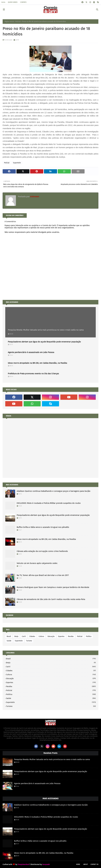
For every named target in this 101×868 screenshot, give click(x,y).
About (86, 864)
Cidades (32, 636)
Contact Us (94, 864)
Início (3, 2)
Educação (51, 636)
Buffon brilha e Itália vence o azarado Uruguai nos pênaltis (43, 527)
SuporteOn (17, 163)
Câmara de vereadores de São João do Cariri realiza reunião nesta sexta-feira (51, 599)
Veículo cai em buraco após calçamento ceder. (37, 563)
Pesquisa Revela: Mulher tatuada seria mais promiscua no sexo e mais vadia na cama (46, 330)
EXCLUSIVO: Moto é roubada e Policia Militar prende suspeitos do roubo (49, 503)
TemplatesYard (23, 864)
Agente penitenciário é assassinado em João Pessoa (31, 352)
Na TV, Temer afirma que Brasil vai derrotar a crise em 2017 (43, 575)
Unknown (9, 40)
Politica (89, 636)
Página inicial (9, 22)
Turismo (29, 641)
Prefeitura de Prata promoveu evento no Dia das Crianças (33, 373)
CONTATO (23, 2)
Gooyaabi (46, 864)
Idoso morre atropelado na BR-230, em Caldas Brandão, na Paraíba (37, 363)
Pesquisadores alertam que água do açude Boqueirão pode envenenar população (44, 342)
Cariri (24, 636)
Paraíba (71, 636)
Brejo (16, 636)
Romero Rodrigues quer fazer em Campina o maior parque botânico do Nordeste (53, 587)
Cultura (41, 636)
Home (78, 864)
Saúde (9, 641)
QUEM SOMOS (13, 2)
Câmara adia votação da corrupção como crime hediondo (42, 551)
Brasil (9, 636)
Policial (18, 22)
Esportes (61, 636)
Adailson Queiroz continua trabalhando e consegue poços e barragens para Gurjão (54, 491)
